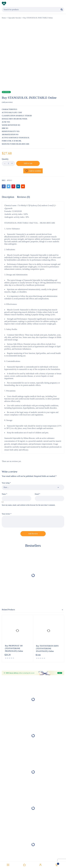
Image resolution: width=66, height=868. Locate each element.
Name (4, 494)
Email (38, 494)
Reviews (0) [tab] (24, 197)
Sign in (41, 865)
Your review (7, 514)
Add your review (7, 102)
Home (4, 18)
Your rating (6, 483)
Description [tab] (8, 197)
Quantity (5, 159)
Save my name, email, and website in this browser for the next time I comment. (28, 505)
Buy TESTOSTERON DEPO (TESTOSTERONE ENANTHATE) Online (47, 649)
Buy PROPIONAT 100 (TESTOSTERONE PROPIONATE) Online (14, 648)
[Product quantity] (8, 163)
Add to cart (28, 163)
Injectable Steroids (15, 18)
